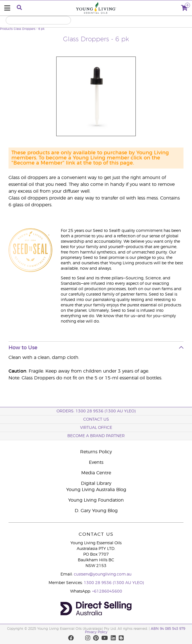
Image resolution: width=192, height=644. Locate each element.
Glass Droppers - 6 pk (29, 29)
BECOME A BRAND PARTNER (96, 436)
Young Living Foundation (96, 500)
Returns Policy (96, 452)
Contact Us (96, 419)
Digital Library (96, 483)
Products (6, 29)
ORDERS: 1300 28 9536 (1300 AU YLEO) (96, 411)
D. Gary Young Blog (96, 511)
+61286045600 (107, 591)
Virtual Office (96, 428)
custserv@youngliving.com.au (103, 574)
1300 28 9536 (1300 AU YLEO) (114, 583)
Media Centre (96, 473)
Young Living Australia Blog (96, 490)
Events (96, 462)
